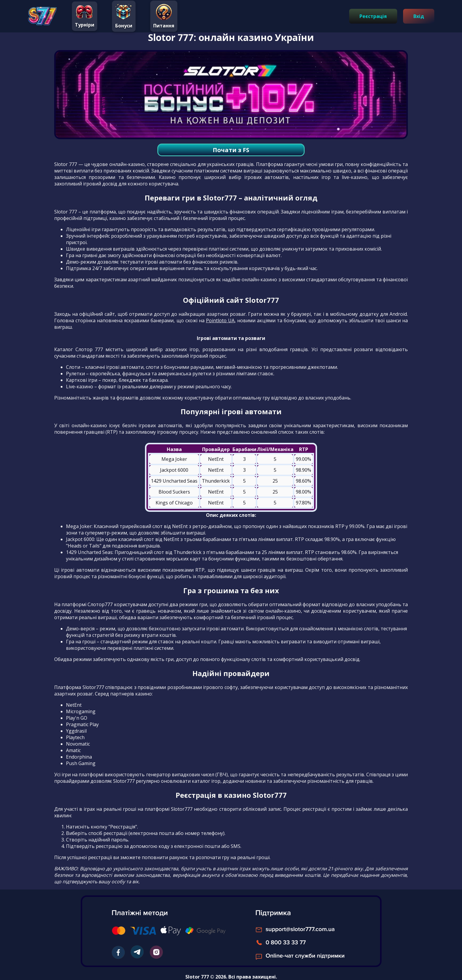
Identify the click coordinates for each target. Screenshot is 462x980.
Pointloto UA (220, 320)
